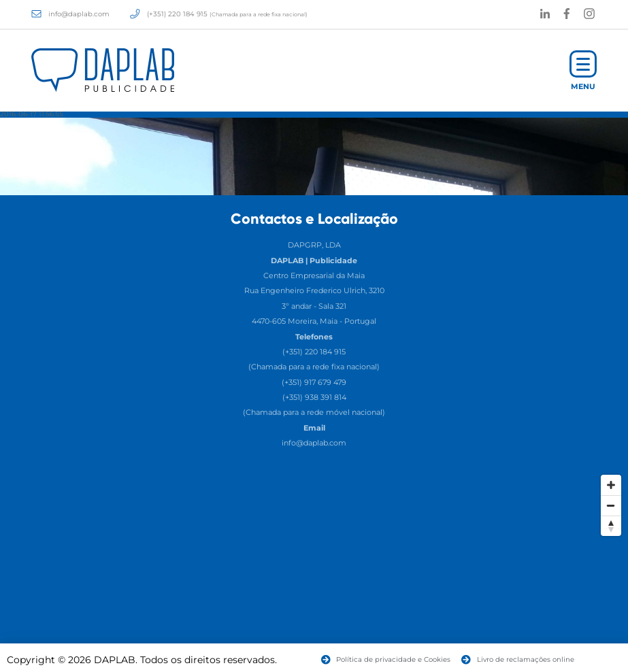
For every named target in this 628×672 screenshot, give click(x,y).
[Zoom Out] (611, 505)
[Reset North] (611, 526)
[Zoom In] (611, 485)
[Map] (314, 570)
